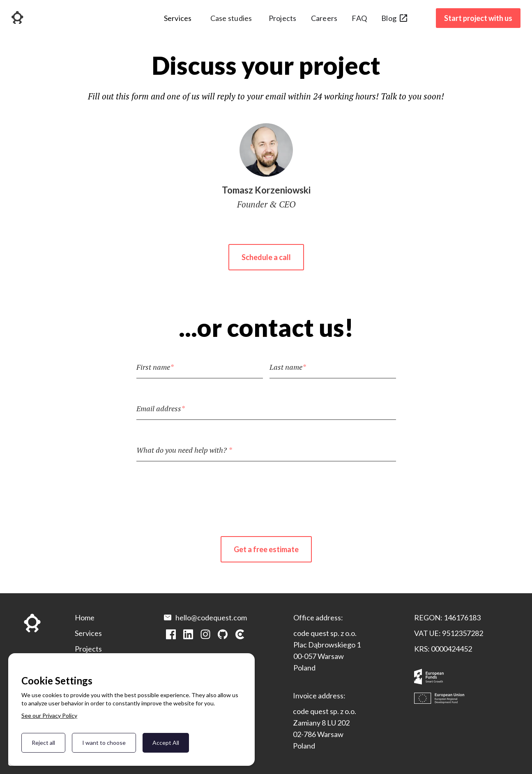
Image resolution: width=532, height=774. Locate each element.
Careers (324, 18)
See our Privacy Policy (49, 715)
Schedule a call (266, 257)
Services (88, 633)
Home (85, 617)
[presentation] (266, 492)
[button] (178, 21)
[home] (17, 19)
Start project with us (478, 18)
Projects (283, 18)
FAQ (359, 18)
